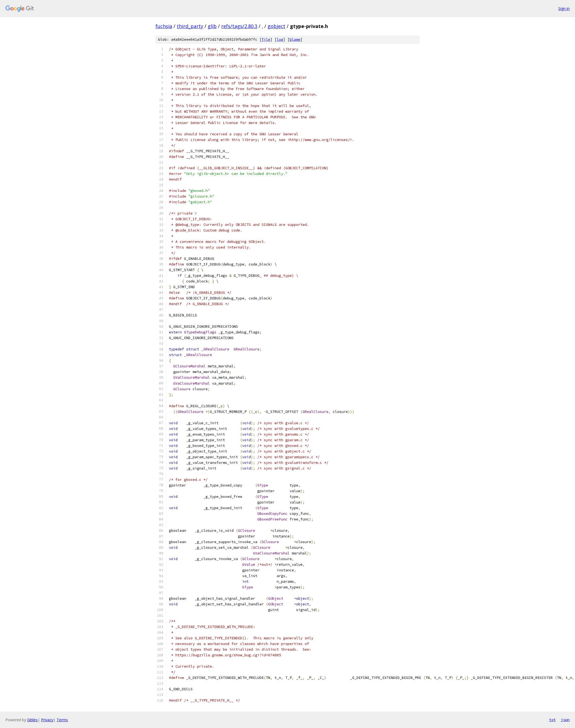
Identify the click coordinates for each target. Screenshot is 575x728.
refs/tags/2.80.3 (239, 26)
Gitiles (32, 720)
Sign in (564, 8)
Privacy (47, 720)
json (565, 720)
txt (552, 720)
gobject (276, 26)
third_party (190, 26)
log (280, 39)
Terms (62, 720)
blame (295, 39)
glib (212, 26)
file (266, 39)
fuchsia (164, 26)
